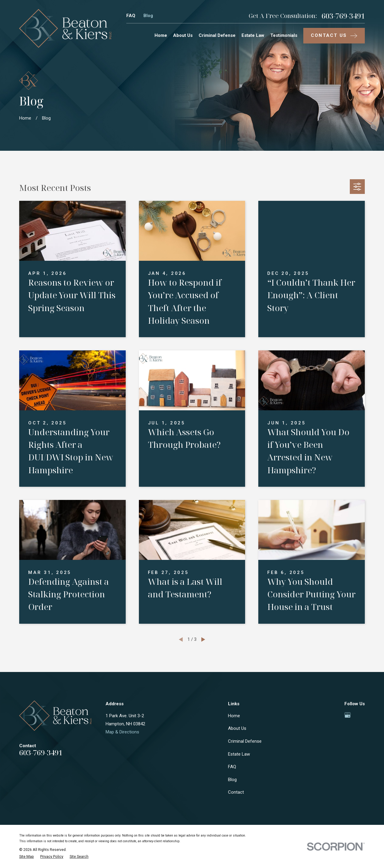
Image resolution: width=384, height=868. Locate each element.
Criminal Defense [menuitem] (217, 35)
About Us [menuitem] (183, 35)
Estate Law (239, 754)
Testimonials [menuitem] (284, 35)
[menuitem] (27, 857)
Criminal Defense (245, 741)
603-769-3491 (343, 16)
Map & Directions (122, 732)
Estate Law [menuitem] (253, 35)
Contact (236, 792)
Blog (148, 16)
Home (234, 716)
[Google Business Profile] (348, 715)
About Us (237, 728)
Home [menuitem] (161, 35)
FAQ (131, 16)
